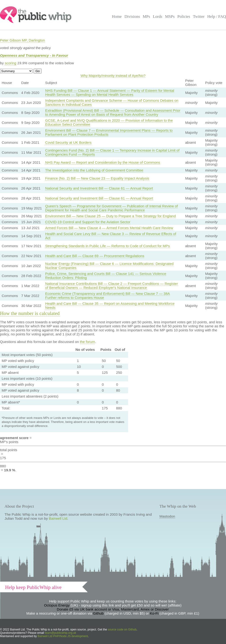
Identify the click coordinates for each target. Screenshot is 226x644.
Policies (184, 16)
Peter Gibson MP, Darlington (22, 40)
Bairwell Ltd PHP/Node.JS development (63, 636)
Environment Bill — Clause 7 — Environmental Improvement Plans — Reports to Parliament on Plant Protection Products (109, 132)
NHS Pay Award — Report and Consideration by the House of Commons (103, 162)
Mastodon (167, 516)
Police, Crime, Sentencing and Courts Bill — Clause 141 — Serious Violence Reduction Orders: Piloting (106, 276)
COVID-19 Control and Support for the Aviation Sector (88, 222)
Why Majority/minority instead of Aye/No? (113, 76)
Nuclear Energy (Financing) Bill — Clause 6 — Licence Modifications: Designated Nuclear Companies (109, 266)
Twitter (199, 16)
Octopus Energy (57, 605)
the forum (87, 342)
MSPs (170, 16)
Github (98, 613)
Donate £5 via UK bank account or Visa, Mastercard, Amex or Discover (113, 609)
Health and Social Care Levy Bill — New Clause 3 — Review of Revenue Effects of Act (111, 236)
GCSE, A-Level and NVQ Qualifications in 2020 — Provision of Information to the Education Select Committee (109, 122)
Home (117, 16)
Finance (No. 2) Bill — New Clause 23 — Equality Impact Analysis (97, 178)
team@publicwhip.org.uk (61, 633)
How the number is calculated (30, 313)
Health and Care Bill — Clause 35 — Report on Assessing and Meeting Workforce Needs (110, 306)
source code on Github (122, 630)
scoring (10, 63)
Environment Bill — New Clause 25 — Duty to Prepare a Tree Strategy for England (110, 216)
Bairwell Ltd (58, 518)
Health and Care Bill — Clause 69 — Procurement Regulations (95, 256)
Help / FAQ (217, 16)
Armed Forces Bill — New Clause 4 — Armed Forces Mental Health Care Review (109, 228)
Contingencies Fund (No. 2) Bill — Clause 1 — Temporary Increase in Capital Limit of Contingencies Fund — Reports (112, 152)
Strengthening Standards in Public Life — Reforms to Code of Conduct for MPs (107, 246)
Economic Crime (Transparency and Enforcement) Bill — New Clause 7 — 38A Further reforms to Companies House (108, 296)
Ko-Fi (154, 613)
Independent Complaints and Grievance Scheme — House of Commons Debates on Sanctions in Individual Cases (112, 102)
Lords (158, 16)
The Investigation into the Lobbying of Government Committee (94, 170)
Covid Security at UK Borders (68, 142)
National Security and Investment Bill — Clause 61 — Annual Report (99, 188)
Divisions (132, 16)
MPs (146, 16)
